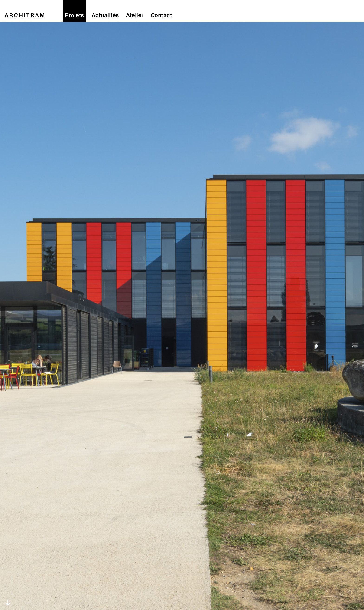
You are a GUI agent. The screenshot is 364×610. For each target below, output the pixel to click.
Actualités (105, 15)
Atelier (135, 15)
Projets (75, 15)
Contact (161, 15)
